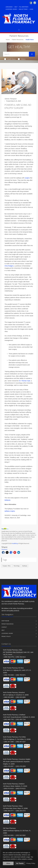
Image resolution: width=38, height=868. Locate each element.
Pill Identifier (24, 7)
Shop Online (5, 621)
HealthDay (15, 543)
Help (16, 7)
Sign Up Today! (23, 9)
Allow (8, 863)
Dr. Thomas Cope (25, 381)
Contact (4, 627)
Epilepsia (7, 500)
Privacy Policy (6, 636)
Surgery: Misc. (7, 566)
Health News (10, 59)
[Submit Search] (32, 54)
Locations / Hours (11, 9)
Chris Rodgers (9, 266)
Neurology (17, 566)
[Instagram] (35, 3)
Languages (9, 7)
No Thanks (20, 863)
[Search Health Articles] (16, 54)
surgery (27, 178)
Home (8, 40)
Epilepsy (25, 566)
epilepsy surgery (10, 511)
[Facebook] (31, 3)
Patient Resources (18, 40)
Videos (22, 59)
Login (31, 9)
